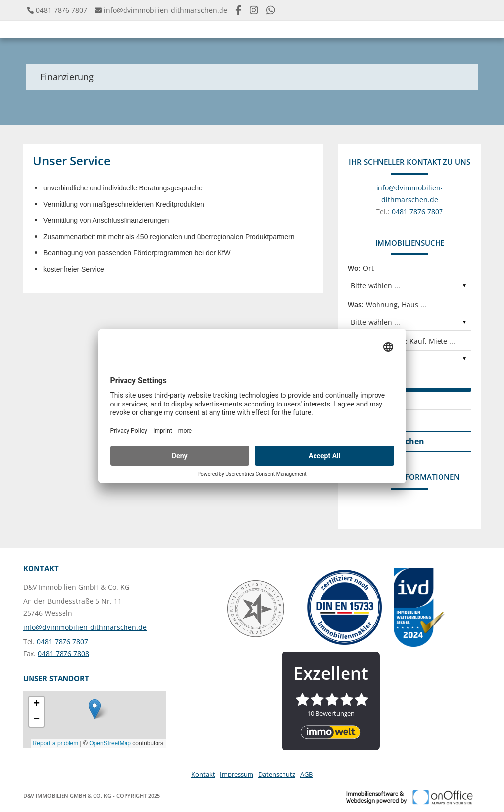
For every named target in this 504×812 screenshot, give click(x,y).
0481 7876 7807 (62, 10)
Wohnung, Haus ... (387, 304)
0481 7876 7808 (63, 653)
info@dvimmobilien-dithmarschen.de (166, 10)
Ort (361, 268)
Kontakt (203, 774)
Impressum (237, 774)
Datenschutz (277, 774)
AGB (306, 774)
